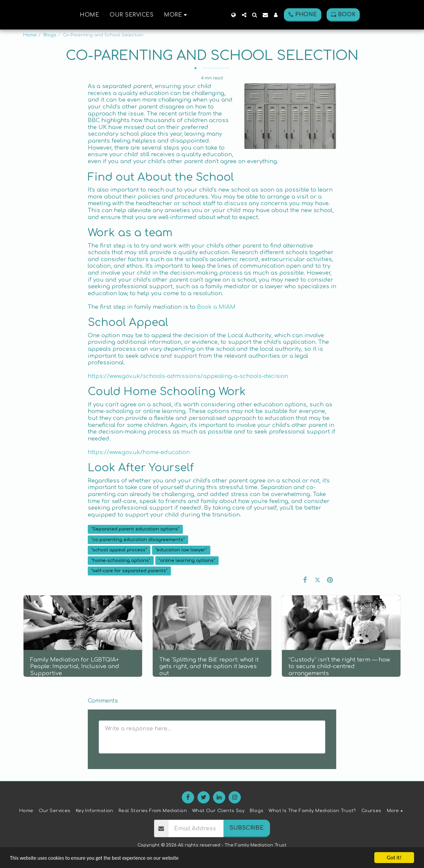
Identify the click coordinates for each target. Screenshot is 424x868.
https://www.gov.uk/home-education (139, 452)
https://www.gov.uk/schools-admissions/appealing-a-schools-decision (188, 376)
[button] (267, 15)
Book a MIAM (216, 307)
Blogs (50, 35)
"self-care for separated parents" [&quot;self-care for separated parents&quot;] (129, 571)
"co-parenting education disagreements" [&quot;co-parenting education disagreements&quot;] (138, 540)
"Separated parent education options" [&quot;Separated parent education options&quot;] (135, 529)
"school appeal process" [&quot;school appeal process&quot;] (119, 550)
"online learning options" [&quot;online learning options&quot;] (187, 560)
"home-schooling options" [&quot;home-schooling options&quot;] (121, 560)
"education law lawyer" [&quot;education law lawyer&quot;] (181, 550)
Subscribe (247, 828)
